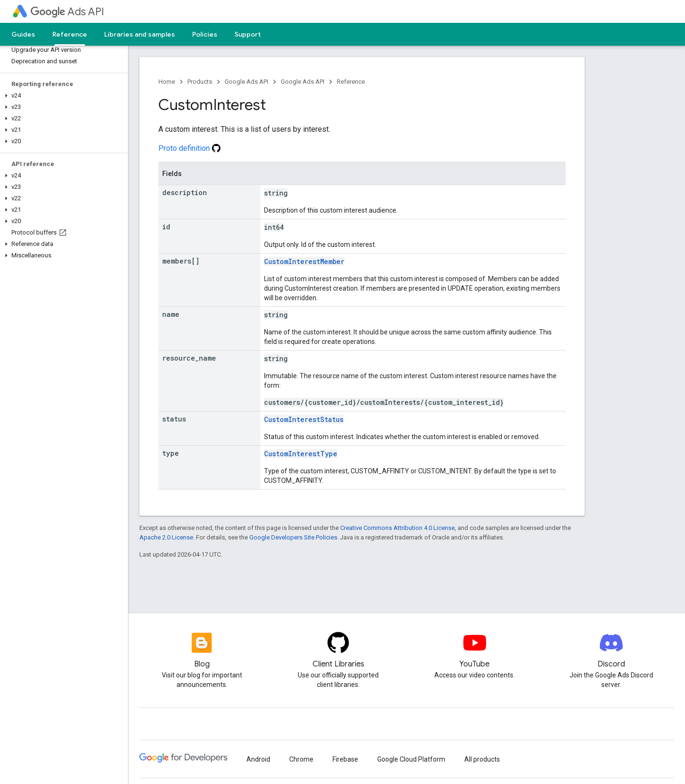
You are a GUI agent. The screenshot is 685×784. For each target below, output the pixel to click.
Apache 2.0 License (166, 537)
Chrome (301, 759)
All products (482, 759)
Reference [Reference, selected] (70, 34)
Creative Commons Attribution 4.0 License (397, 528)
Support (248, 34)
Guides (23, 34)
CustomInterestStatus (304, 419)
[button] (62, 96)
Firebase (345, 759)
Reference (351, 82)
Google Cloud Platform (411, 759)
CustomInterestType (301, 454)
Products (200, 82)
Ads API (67, 12)
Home (167, 82)
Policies (205, 34)
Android (258, 759)
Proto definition (190, 148)
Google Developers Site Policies (293, 537)
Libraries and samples (140, 34)
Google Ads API (246, 82)
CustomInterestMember (304, 261)
